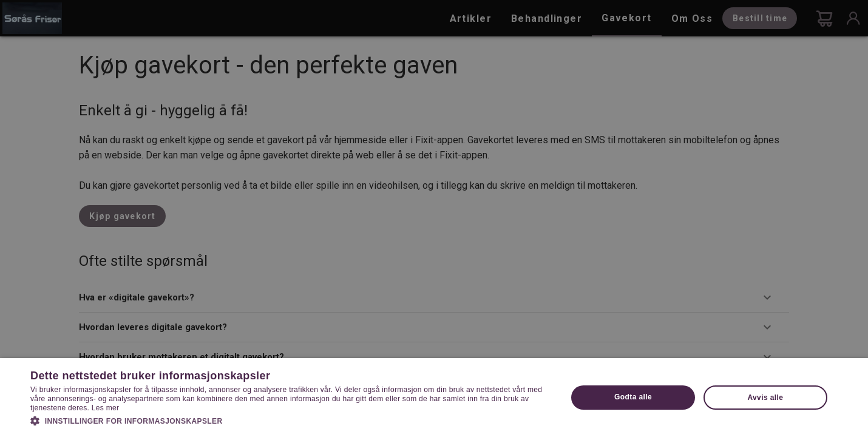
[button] (291, 420)
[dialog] (434, 218)
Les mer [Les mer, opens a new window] (105, 408)
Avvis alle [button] (765, 398)
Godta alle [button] (633, 397)
